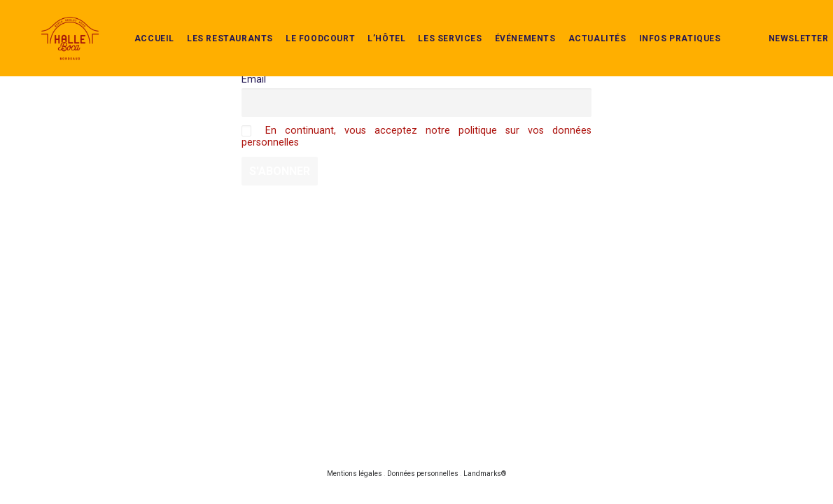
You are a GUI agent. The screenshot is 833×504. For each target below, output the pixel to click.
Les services (432, 24)
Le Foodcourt (302, 24)
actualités (579, 24)
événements (507, 24)
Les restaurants (212, 24)
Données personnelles (423, 474)
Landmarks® (485, 474)
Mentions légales (355, 474)
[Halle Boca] (52, 24)
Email (254, 79)
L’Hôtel (368, 24)
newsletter (780, 24)
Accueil (136, 24)
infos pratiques (662, 24)
